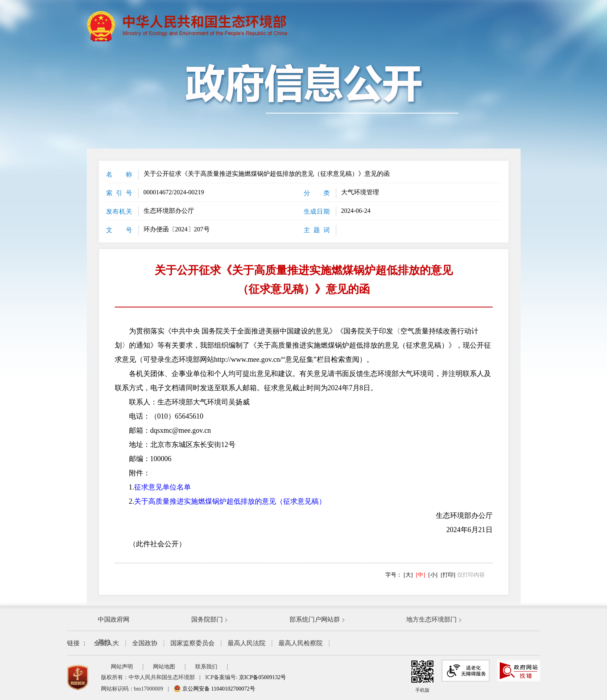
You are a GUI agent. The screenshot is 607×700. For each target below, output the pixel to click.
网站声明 (122, 667)
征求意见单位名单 (162, 487)
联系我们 (206, 667)
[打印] (448, 575)
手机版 (422, 676)
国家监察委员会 (192, 643)
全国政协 (145, 643)
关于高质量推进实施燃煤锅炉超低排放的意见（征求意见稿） (230, 501)
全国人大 (106, 643)
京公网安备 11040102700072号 (214, 689)
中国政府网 (114, 619)
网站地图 (164, 667)
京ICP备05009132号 (263, 677)
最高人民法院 (247, 643)
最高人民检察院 (301, 643)
